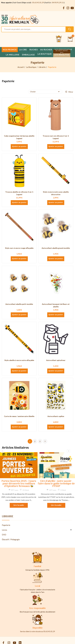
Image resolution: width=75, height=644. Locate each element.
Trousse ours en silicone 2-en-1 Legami (56, 137)
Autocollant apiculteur (56, 360)
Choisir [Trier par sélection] (45, 92)
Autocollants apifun (56, 416)
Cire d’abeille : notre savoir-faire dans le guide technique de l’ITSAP (56, 484)
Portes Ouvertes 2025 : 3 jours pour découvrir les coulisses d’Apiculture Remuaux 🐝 (19, 484)
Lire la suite (19, 505)
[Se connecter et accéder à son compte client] (59, 39)
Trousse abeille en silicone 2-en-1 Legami (19, 193)
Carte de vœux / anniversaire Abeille (19, 416)
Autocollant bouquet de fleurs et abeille (56, 305)
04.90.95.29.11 (58, 3)
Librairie (8, 517)
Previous (2, 451)
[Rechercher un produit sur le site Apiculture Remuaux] (70, 29)
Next (68, 451)
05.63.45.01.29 (38, 3)
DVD (4, 535)
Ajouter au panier (19, 147)
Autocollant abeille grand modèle (56, 248)
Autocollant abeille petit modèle (19, 304)
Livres (4, 530)
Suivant (45, 441)
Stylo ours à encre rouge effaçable (19, 248)
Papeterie (6, 525)
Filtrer (71, 92)
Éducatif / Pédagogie (11, 539)
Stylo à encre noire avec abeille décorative (56, 193)
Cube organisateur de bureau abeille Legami (19, 137)
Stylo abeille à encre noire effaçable (19, 360)
